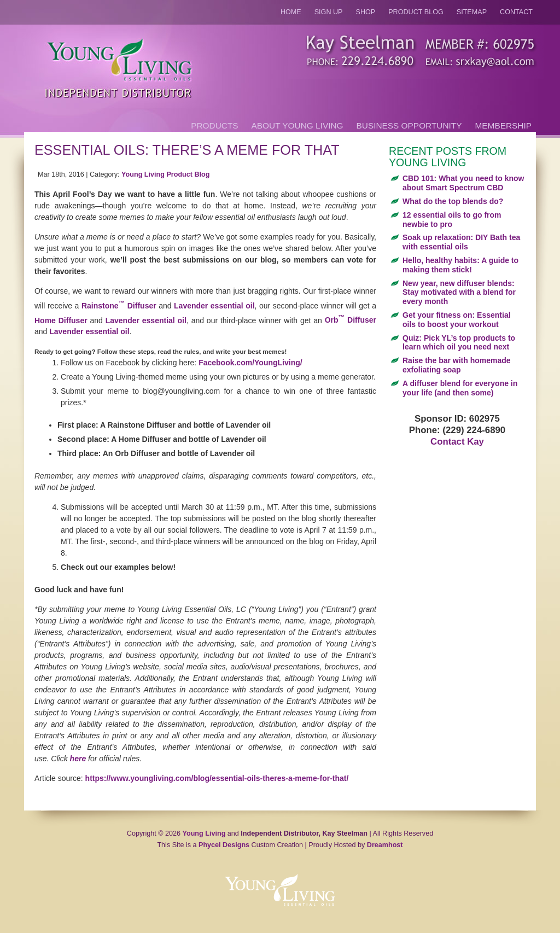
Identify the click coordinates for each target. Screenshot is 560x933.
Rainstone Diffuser (119, 306)
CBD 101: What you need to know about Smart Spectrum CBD (463, 183)
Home (291, 12)
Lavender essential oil (214, 306)
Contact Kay (457, 442)
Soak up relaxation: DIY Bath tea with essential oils (461, 242)
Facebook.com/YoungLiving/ (250, 363)
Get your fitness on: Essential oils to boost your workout (457, 320)
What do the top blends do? (453, 201)
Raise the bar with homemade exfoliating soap (457, 365)
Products (214, 126)
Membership (503, 126)
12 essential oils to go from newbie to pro (452, 220)
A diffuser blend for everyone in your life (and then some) (460, 388)
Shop (366, 12)
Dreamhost (385, 845)
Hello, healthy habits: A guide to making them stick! (460, 265)
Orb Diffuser (351, 320)
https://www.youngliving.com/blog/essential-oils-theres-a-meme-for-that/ (217, 778)
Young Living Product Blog (165, 174)
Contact (516, 12)
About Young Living (297, 126)
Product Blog (416, 12)
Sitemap (472, 12)
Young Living (204, 833)
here (78, 759)
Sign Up (329, 12)
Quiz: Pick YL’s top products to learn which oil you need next (459, 343)
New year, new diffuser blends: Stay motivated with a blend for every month (459, 293)
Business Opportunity (409, 126)
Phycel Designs (224, 845)
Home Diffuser (61, 320)
